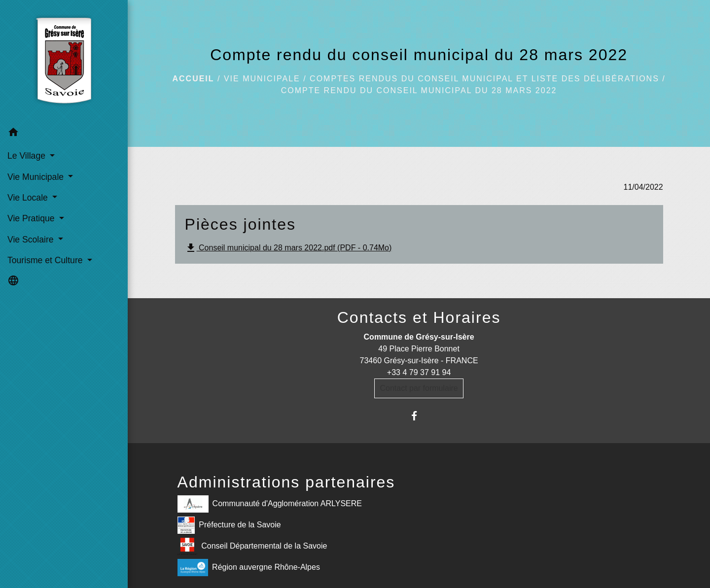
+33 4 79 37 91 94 (419, 372)
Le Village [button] (28, 156)
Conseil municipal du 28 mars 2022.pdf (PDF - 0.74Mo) (288, 248)
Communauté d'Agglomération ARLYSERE (270, 504)
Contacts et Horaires (419, 317)
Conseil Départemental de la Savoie (252, 546)
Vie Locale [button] (29, 198)
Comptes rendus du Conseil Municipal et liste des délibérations (484, 79)
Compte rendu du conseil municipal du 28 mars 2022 (419, 90)
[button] (64, 134)
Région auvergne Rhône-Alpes (249, 568)
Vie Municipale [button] (37, 177)
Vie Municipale (262, 79)
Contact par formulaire (419, 388)
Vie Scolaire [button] (32, 240)
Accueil (193, 79)
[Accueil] (64, 61)
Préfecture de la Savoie (229, 525)
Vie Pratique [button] (32, 218)
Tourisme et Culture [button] (46, 260)
